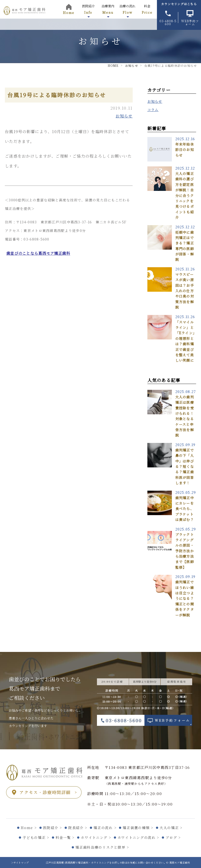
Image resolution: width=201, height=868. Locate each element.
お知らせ (124, 116)
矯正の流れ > (105, 828)
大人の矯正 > (171, 828)
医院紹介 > (53, 828)
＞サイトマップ (20, 862)
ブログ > (173, 837)
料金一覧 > (65, 837)
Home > (29, 828)
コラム (153, 110)
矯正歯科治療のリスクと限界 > (102, 847)
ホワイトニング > (96, 837)
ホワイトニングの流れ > (138, 837)
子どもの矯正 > (36, 837)
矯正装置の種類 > (138, 828)
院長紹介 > (78, 828)
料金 (147, 9)
